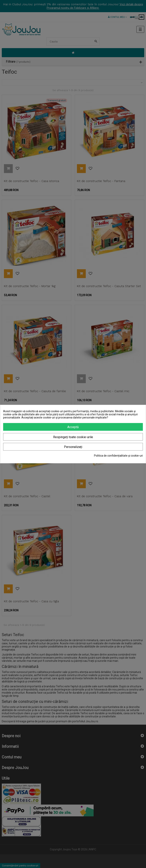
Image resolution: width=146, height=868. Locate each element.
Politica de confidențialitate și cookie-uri (118, 456)
